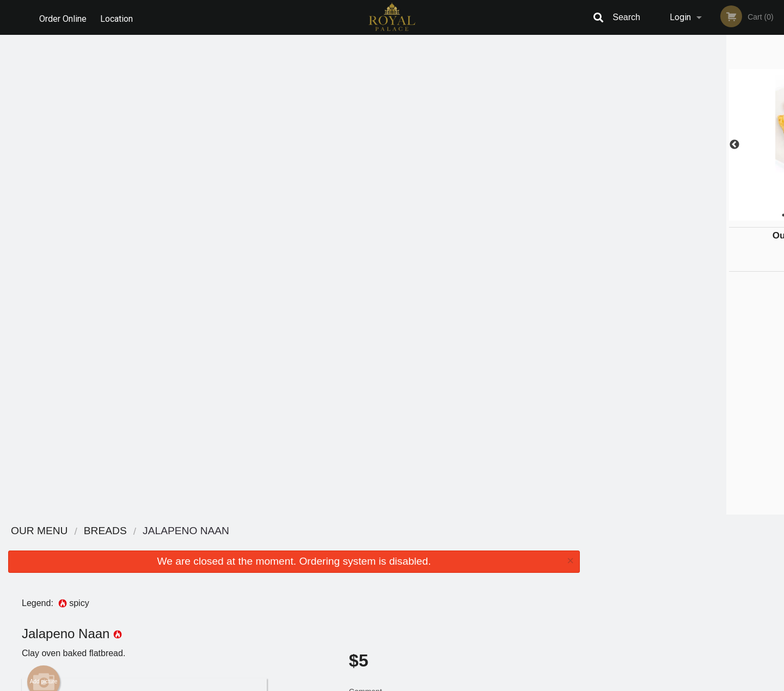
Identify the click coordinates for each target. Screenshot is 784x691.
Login (680, 17)
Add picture (44, 202)
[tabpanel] (686, 145)
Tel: (569, 572)
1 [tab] (645, 215)
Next (776, 145)
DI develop (409, 654)
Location (119, 17)
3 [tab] (678, 215)
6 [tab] (727, 215)
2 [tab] (661, 215)
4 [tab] (694, 215)
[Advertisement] (294, 479)
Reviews (458, 545)
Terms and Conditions (479, 559)
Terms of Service (410, 683)
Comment (458, 226)
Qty (382, 270)
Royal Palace (161, 531)
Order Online (63, 17)
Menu (364, 545)
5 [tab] (710, 215)
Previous (596, 145)
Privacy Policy (467, 572)
